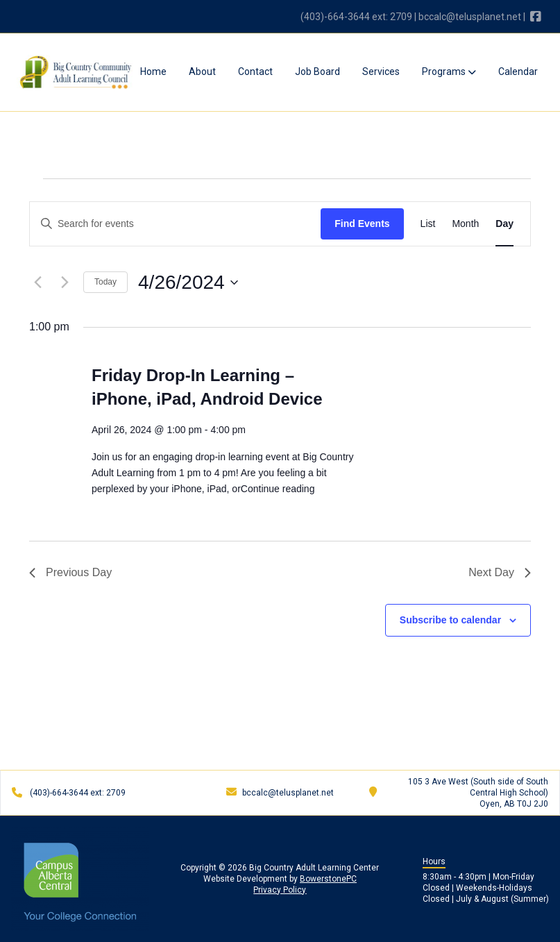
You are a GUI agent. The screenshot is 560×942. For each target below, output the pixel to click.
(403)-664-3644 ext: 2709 (356, 17)
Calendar (518, 72)
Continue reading (278, 489)
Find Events (362, 224)
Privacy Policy (280, 890)
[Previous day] (37, 283)
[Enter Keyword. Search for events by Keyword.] (175, 224)
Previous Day (70, 572)
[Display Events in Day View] (504, 224)
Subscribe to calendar (450, 620)
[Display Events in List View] (428, 224)
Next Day (500, 572)
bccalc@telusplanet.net (470, 17)
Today (105, 282)
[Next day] (65, 283)
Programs (449, 72)
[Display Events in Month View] (465, 224)
